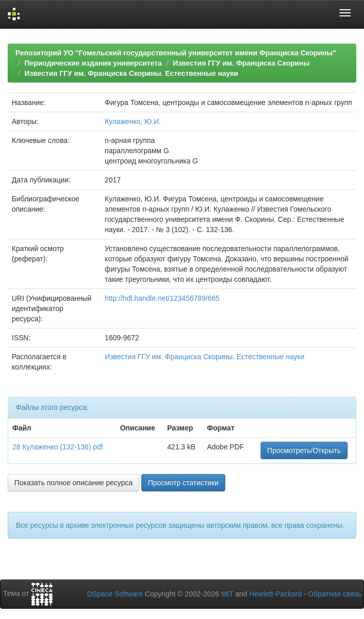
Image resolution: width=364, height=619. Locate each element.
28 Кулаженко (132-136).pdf (58, 447)
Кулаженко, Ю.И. (133, 121)
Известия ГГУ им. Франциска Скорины (241, 63)
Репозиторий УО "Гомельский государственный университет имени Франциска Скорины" (176, 53)
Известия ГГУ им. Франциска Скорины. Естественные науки (131, 73)
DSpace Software (115, 594)
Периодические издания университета (93, 63)
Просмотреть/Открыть (304, 450)
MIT (227, 594)
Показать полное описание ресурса (73, 483)
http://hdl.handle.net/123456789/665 (162, 298)
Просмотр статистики (183, 483)
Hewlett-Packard (276, 594)
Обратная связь (335, 594)
